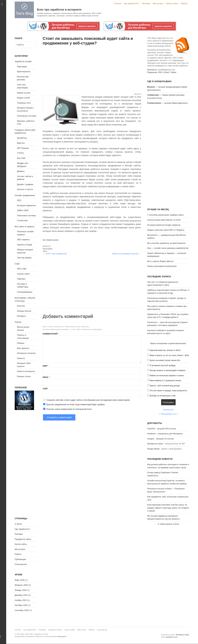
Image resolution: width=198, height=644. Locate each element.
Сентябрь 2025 (22, 610)
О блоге (117, 3)
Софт (17, 264)
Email (46, 377)
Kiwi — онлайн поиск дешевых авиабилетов (168, 248)
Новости (21, 358)
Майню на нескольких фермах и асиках (167, 376)
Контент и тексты (25, 189)
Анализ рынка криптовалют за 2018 (164, 220)
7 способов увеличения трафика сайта (165, 215)
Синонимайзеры (25, 292)
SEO (19, 200)
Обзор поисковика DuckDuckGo (162, 266)
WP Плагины (23, 148)
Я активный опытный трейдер (163, 365)
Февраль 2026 (21, 585)
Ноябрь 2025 (21, 600)
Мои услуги (158, 3)
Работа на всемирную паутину (125, 254)
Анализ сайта (23, 274)
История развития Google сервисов (164, 225)
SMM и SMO (23, 210)
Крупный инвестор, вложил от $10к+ (165, 350)
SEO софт (22, 269)
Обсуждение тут (168, 414)
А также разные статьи (168, 524)
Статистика (22, 220)
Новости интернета (26, 371)
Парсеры (21, 279)
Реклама (146, 3)
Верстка (21, 143)
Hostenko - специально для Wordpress (165, 434)
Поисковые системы (26, 216)
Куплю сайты (172, 3)
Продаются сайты (23, 539)
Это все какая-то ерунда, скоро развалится (168, 391)
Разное (18, 322)
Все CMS (21, 158)
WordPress (22, 138)
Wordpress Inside (155, 444)
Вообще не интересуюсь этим (163, 396)
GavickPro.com (172, 637)
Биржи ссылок (24, 93)
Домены (21, 171)
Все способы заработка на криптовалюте (166, 243)
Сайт (45, 389)
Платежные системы (27, 116)
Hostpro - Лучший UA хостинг (161, 439)
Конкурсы (21, 316)
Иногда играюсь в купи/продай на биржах (168, 370)
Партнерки (22, 67)
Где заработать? (132, 3)
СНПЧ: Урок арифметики (56, 254)
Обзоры (21, 343)
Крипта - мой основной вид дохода (165, 386)
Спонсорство (21, 564)
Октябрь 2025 (21, 605)
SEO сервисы (23, 240)
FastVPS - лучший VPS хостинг (162, 429)
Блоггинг (21, 306)
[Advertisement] (92, 70)
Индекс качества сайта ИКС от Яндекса (166, 230)
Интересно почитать (26, 353)
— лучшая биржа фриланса (167, 103)
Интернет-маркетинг (26, 205)
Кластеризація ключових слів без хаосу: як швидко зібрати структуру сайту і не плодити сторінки (168, 508)
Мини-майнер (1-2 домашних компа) (165, 381)
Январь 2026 (21, 590)
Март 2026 (20, 580)
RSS (160, 72)
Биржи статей (23, 98)
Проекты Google (25, 245)
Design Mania (153, 449)
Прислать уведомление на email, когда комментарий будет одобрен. (74, 404)
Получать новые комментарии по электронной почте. (67, 409)
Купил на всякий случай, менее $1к (165, 360)
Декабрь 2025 (21, 595)
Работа (184, 3)
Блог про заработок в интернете (59, 10)
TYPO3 (20, 153)
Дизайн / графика (25, 184)
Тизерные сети (24, 103)
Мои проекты (23, 348)
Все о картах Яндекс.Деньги (160, 261)
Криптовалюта (24, 72)
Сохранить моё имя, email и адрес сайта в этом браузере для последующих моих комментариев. (88, 400)
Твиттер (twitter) (24, 258)
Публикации (20, 559)
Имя (45, 366)
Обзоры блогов (24, 311)
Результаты (168, 410)
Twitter (173, 72)
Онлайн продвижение (25, 195)
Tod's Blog (24, 10)
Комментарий (51, 334)
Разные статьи (24, 376)
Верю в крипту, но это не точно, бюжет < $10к (169, 355)
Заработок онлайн (23, 61)
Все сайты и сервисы (25, 227)
